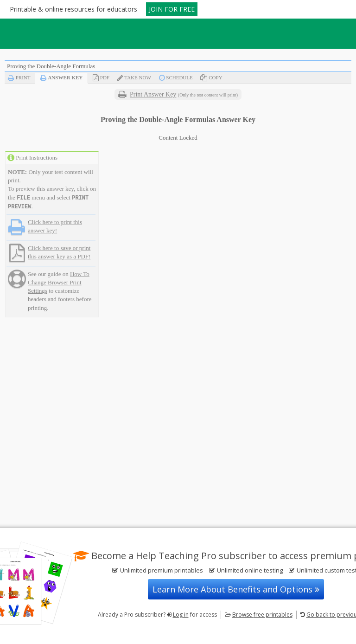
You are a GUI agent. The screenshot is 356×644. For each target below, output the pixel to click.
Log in (181, 615)
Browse (262, 615)
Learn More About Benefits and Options (236, 589)
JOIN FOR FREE (172, 9)
